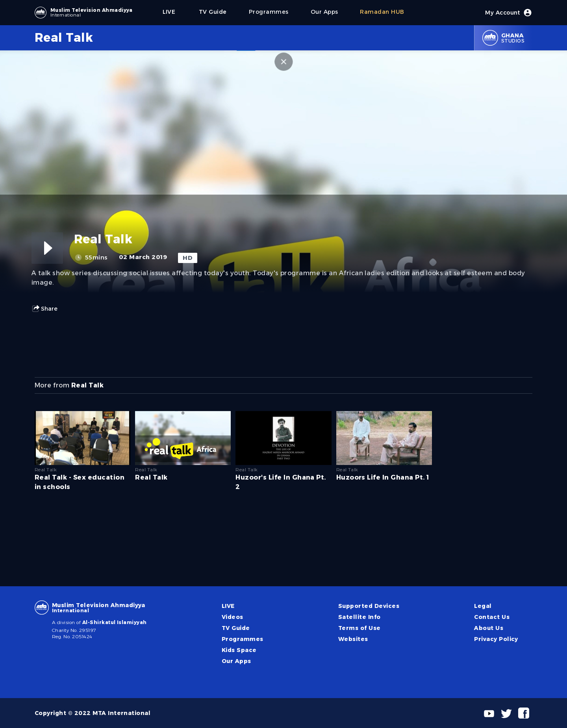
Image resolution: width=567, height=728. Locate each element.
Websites (353, 639)
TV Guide (236, 628)
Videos (233, 617)
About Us (489, 628)
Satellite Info (359, 617)
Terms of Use (359, 628)
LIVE (228, 606)
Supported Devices (369, 606)
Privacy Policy (496, 639)
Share (44, 309)
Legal (483, 606)
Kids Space (239, 650)
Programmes (243, 639)
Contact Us (492, 617)
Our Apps (236, 661)
